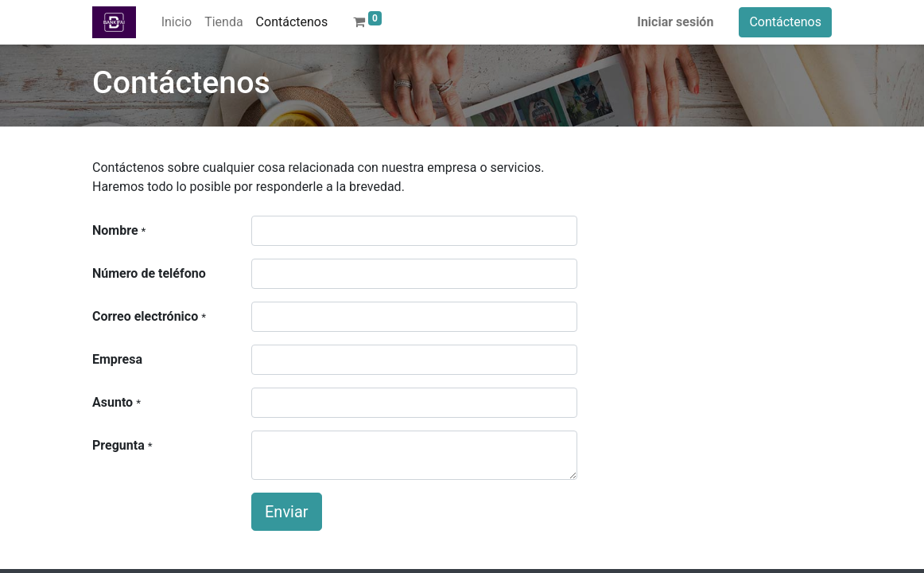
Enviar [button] (287, 512)
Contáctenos (785, 22)
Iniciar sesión (675, 22)
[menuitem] (177, 22)
